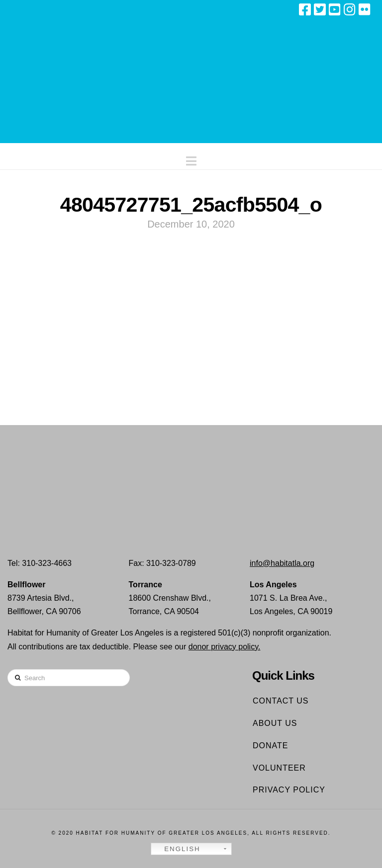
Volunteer (279, 768)
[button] (191, 159)
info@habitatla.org (282, 563)
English (177, 849)
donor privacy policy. (225, 647)
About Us (275, 723)
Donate (270, 746)
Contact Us (281, 701)
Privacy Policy (289, 790)
